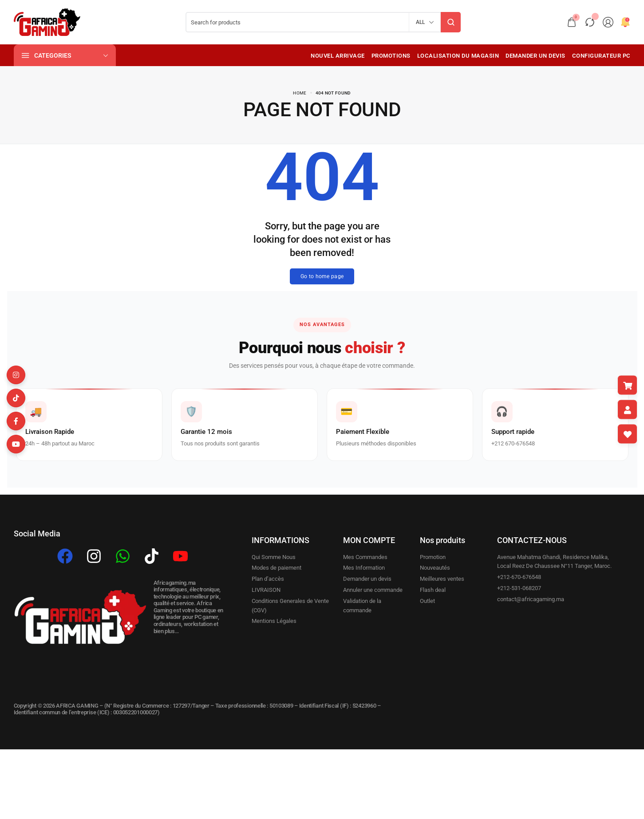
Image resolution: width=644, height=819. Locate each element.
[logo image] (47, 22)
